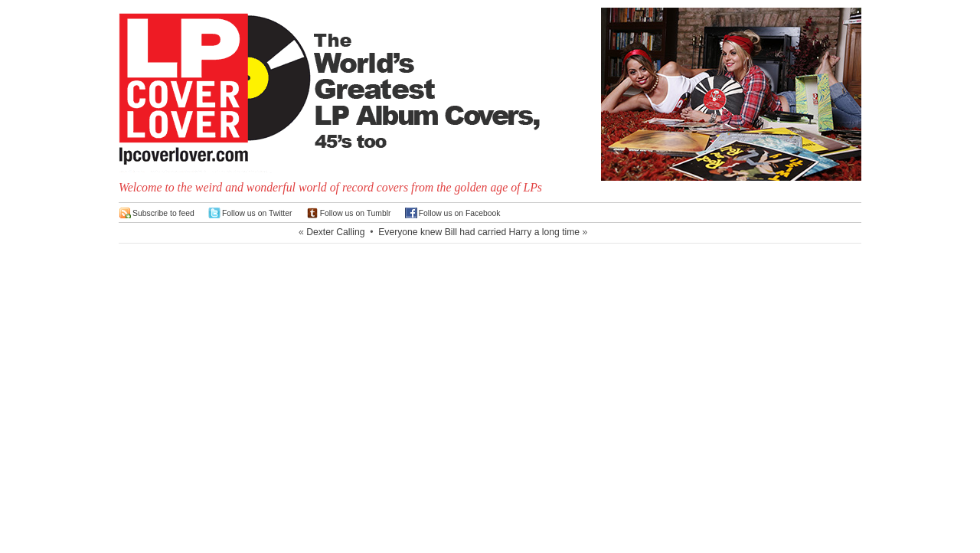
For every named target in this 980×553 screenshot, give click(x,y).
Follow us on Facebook (460, 213)
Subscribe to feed (163, 213)
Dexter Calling (335, 232)
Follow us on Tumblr (356, 213)
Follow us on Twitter (257, 213)
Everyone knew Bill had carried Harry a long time (479, 232)
